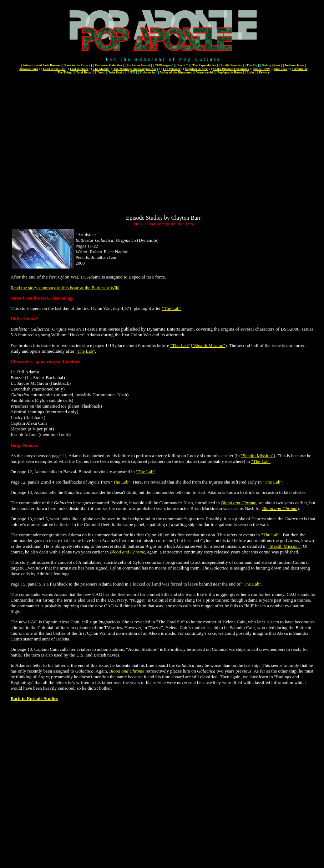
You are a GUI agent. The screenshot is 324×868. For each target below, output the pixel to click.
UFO (132, 72)
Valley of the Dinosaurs (176, 72)
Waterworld (205, 72)
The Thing (64, 72)
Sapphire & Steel (196, 69)
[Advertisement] (67, 148)
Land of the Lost (54, 69)
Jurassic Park (29, 69)
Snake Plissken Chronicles (231, 69)
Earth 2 (183, 65)
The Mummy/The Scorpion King (136, 69)
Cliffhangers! (164, 65)
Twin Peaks (116, 72)
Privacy (264, 72)
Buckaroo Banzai (138, 65)
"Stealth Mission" (209, 345)
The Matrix (101, 69)
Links (250, 72)
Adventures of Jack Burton (41, 65)
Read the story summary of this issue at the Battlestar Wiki (65, 288)
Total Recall (84, 72)
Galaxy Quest (271, 65)
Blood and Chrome (238, 503)
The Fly (252, 65)
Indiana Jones (294, 65)
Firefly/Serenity (231, 65)
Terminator (300, 69)
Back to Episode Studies (34, 698)
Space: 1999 (262, 69)
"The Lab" (172, 308)
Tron (100, 72)
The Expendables (204, 65)
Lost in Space (79, 69)
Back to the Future (77, 65)
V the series (147, 72)
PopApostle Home (230, 72)
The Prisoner (172, 69)
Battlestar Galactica (108, 65)
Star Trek (281, 69)
